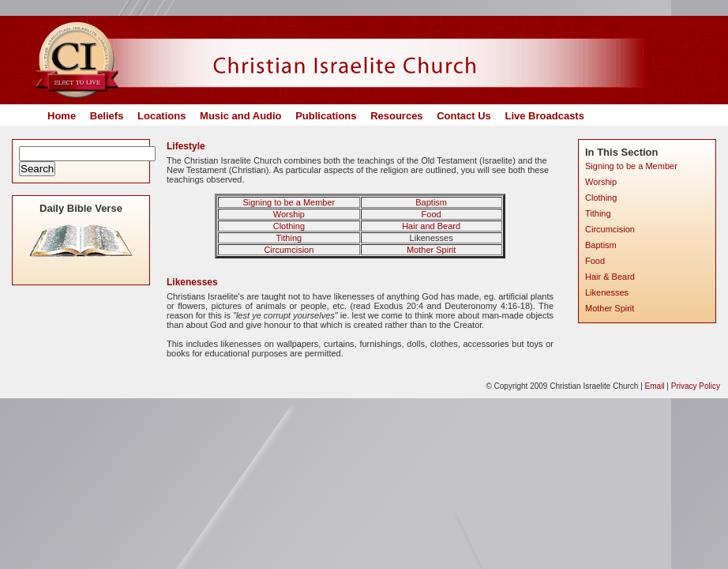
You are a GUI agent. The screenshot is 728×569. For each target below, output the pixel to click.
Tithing (289, 238)
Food (432, 214)
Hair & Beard (610, 277)
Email (655, 386)
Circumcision (289, 250)
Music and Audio (241, 116)
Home (62, 116)
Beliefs (107, 116)
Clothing (289, 226)
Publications (326, 116)
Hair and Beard (431, 226)
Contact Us (464, 116)
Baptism (431, 202)
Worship (289, 214)
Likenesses (607, 292)
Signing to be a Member (289, 202)
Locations (161, 116)
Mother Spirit (431, 250)
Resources (396, 116)
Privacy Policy (696, 386)
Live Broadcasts (544, 116)
